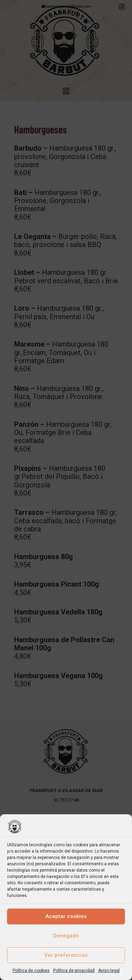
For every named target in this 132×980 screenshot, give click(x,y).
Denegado (66, 936)
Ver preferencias (66, 955)
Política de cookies (31, 970)
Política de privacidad (74, 970)
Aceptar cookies (66, 916)
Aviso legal (109, 970)
